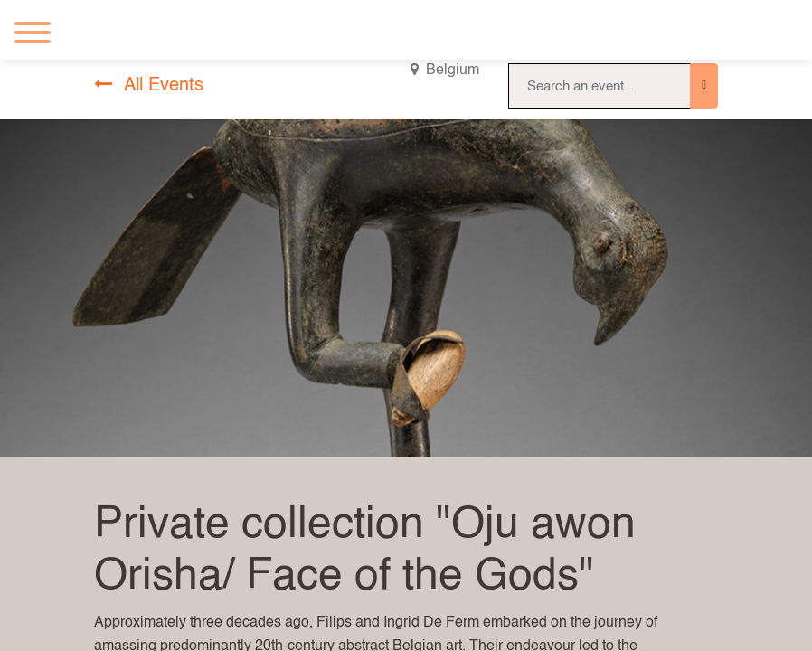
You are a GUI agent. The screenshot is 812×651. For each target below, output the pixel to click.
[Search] (704, 86)
